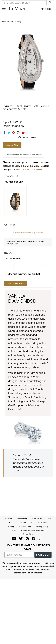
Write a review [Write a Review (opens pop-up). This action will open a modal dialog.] (29, 137)
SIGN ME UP (43, 555)
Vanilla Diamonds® (15, 284)
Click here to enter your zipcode (29, 170)
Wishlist (9, 519)
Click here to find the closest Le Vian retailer (24, 155)
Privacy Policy (42, 526)
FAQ (49, 519)
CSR (14, 530)
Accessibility (22, 519)
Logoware (22, 523)
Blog (11, 523)
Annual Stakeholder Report (32, 530)
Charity (11, 526)
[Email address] (19, 555)
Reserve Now (12, 145)
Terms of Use (28, 534)
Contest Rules (25, 526)
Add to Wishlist (12, 176)
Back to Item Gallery (11, 22)
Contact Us (37, 519)
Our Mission (42, 523)
